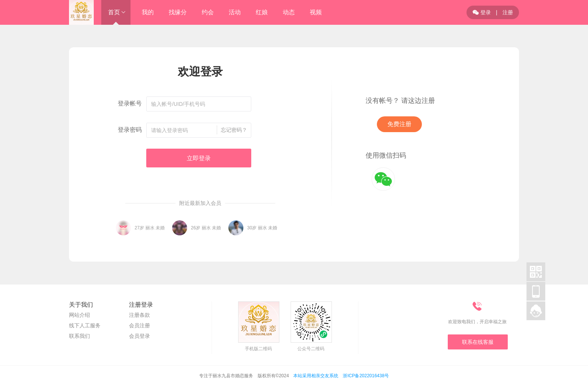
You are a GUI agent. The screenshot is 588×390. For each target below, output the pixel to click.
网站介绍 (79, 315)
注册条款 (139, 315)
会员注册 (139, 325)
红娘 (262, 12)
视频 (316, 12)
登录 (482, 12)
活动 (235, 12)
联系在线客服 (478, 342)
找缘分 (178, 12)
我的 (148, 12)
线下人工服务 (85, 325)
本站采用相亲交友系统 (316, 376)
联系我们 (79, 336)
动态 (289, 12)
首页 (114, 12)
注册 (508, 12)
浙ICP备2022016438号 (366, 376)
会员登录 (139, 336)
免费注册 (399, 124)
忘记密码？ (234, 130)
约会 (208, 12)
